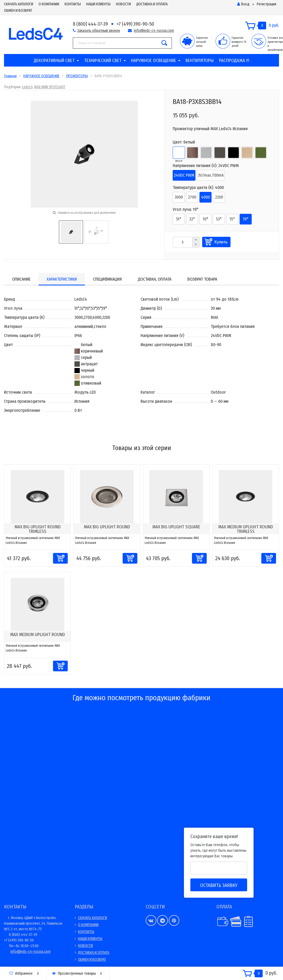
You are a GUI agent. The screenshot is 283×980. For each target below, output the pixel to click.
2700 (192, 197)
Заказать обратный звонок (99, 31)
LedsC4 (27, 87)
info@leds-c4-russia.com (154, 31)
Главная (10, 76)
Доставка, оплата (155, 279)
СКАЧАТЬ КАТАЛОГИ (19, 4)
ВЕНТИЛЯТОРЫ (200, 61)
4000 (205, 197)
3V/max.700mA (211, 175)
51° (179, 219)
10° (206, 219)
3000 (179, 197)
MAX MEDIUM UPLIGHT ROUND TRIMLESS (246, 529)
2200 (219, 197)
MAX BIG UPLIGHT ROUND (107, 527)
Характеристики (62, 279)
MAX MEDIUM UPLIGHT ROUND (37, 635)
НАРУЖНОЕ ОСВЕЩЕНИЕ (154, 61)
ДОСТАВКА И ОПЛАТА (152, 4)
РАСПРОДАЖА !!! (234, 61)
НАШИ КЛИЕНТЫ (98, 4)
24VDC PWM (184, 175)
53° (219, 219)
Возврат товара (202, 279)
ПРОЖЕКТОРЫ (77, 76)
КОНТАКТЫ (73, 4)
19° (246, 219)
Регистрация (267, 4)
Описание (21, 279)
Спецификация (107, 279)
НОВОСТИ (123, 4)
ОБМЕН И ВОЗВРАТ (18, 11)
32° (192, 219)
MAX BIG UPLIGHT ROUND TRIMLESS (37, 529)
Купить (221, 242)
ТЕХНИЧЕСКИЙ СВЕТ (103, 61)
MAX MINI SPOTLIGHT (50, 87)
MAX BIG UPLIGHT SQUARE (176, 527)
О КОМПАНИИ (49, 4)
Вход (243, 4)
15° (232, 219)
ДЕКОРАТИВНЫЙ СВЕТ (54, 61)
